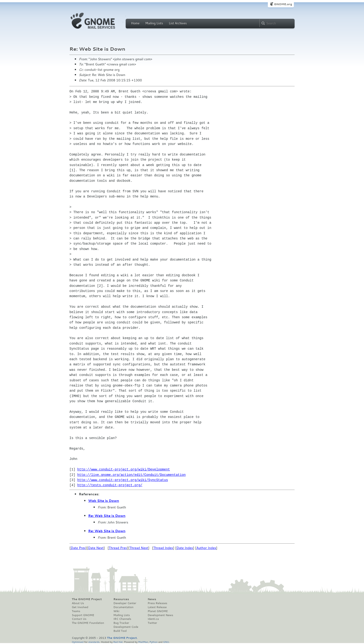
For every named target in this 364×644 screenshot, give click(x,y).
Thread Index (163, 548)
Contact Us (79, 619)
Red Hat (118, 642)
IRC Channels (122, 619)
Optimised (78, 642)
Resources (121, 599)
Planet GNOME (158, 611)
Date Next (96, 548)
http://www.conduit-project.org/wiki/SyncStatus (123, 480)
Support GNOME (83, 615)
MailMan (143, 642)
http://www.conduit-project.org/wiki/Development (124, 469)
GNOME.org (283, 4)
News (152, 599)
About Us (78, 603)
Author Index (206, 548)
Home (135, 23)
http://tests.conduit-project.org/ (110, 485)
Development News (160, 615)
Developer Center (125, 603)
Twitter (152, 623)
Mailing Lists (154, 23)
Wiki (116, 611)
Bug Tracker (121, 623)
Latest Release (157, 607)
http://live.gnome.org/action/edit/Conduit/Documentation (132, 475)
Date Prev (78, 548)
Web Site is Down (104, 501)
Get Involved (80, 607)
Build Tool (120, 631)
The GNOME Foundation (88, 623)
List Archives (178, 23)
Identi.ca (153, 619)
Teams (76, 611)
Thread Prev (118, 548)
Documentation (123, 607)
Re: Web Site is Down (107, 516)
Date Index (185, 548)
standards (94, 642)
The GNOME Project (87, 599)
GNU (166, 642)
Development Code (126, 627)
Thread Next (139, 548)
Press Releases (157, 603)
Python (154, 642)
